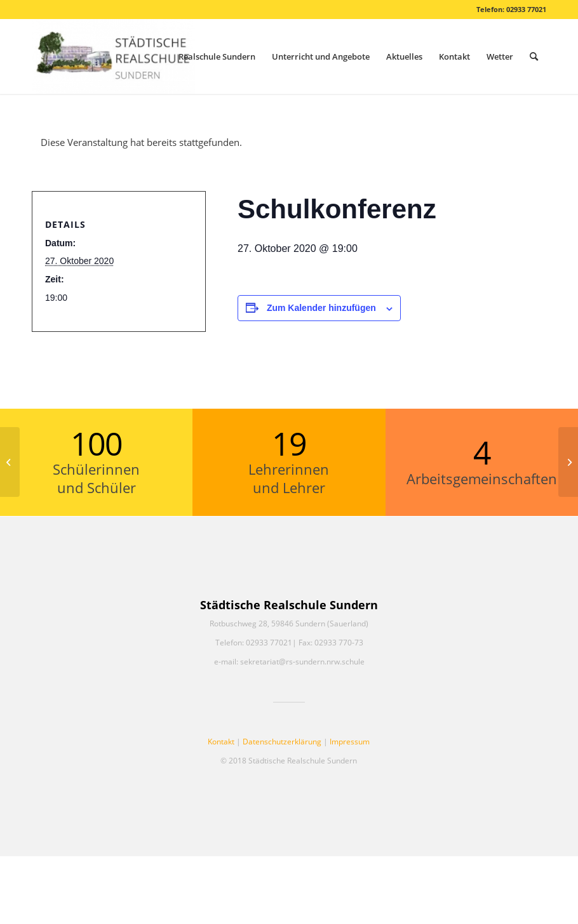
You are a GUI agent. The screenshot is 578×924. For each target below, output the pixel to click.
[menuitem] (217, 56)
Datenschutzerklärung (282, 742)
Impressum (350, 742)
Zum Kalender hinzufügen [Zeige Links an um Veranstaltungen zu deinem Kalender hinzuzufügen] (321, 308)
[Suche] (534, 56)
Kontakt (221, 742)
